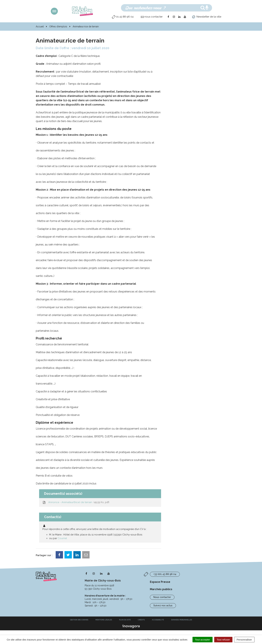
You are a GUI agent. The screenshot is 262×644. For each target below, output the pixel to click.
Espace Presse (160, 582)
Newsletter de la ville (206, 17)
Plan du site (125, 620)
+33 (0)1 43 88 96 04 (165, 574)
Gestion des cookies (79, 620)
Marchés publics (161, 589)
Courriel (62, 538)
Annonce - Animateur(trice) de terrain (76, 502)
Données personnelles (182, 620)
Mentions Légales (104, 620)
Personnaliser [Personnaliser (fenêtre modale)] (244, 640)
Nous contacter (162, 597)
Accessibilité (158, 620)
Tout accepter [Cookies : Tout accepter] (203, 640)
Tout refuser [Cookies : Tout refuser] (223, 640)
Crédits (141, 620)
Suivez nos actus (163, 605)
